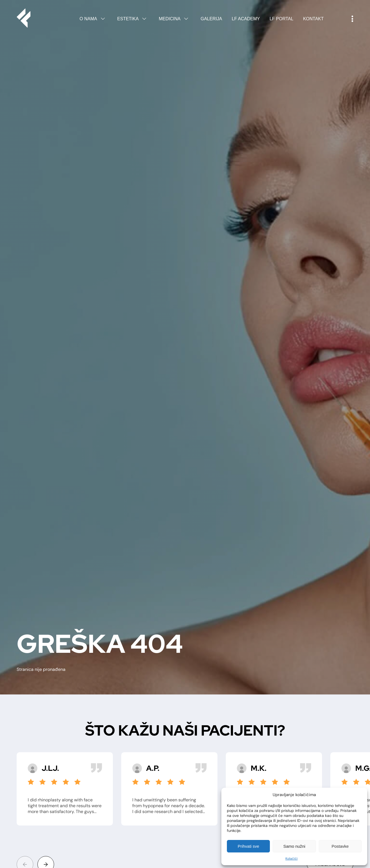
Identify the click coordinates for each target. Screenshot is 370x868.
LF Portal (282, 19)
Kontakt (313, 19)
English (338, 19)
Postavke (340, 846)
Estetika (133, 19)
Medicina (175, 19)
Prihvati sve (249, 846)
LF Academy (246, 19)
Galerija (211, 19)
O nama (94, 19)
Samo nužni (294, 846)
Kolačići (292, 859)
